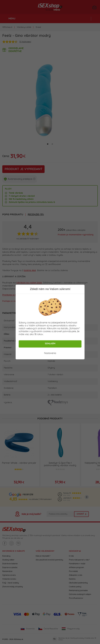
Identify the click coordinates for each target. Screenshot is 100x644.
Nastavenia (50, 353)
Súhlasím (50, 344)
